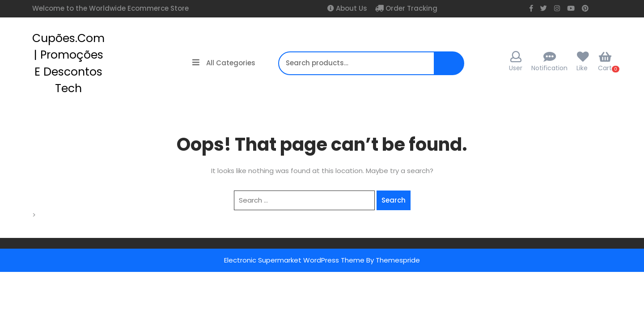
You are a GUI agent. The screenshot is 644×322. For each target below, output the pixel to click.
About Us (351, 8)
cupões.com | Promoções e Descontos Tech (68, 64)
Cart (605, 62)
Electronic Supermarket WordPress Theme (294, 260)
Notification (549, 68)
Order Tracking (411, 8)
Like (582, 68)
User (516, 62)
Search (449, 68)
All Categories (224, 63)
